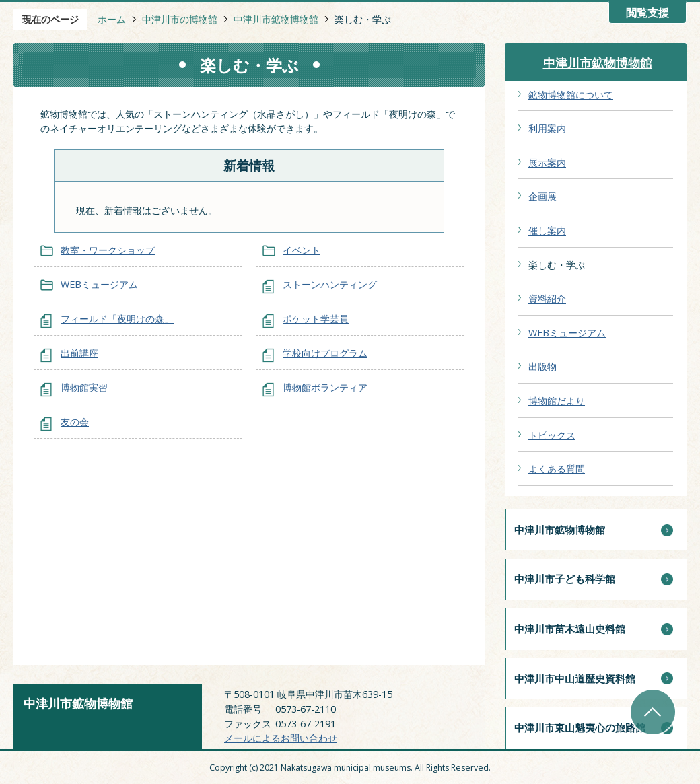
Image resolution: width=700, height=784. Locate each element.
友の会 (75, 422)
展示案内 (547, 163)
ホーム (112, 19)
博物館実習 (84, 387)
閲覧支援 (647, 13)
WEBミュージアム (99, 284)
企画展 (542, 196)
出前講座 (79, 353)
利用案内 (547, 128)
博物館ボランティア (325, 387)
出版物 (542, 366)
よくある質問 (557, 469)
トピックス (552, 435)
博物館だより (557, 401)
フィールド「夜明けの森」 (117, 319)
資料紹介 (547, 298)
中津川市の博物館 (180, 19)
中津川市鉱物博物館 (276, 19)
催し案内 (547, 230)
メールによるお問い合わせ (281, 738)
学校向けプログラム (325, 353)
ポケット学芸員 (316, 319)
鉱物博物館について (571, 95)
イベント (302, 250)
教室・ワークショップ (108, 250)
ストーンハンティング (330, 284)
